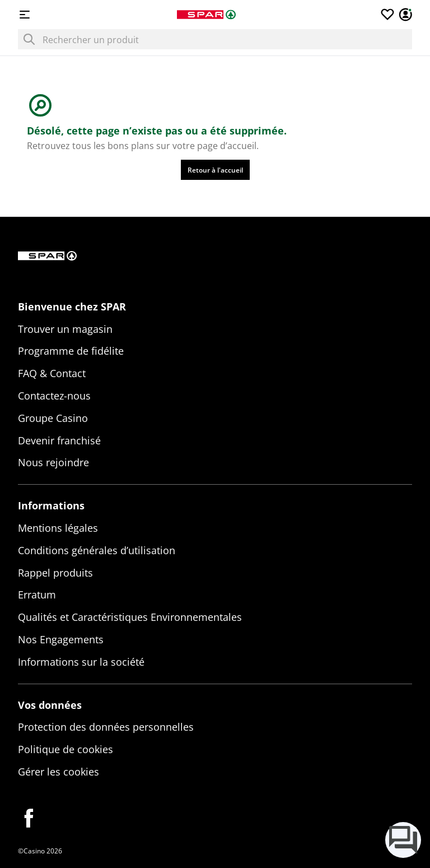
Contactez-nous (54, 396)
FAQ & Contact (52, 373)
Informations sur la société (81, 662)
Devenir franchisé (59, 440)
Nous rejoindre (53, 462)
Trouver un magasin (65, 329)
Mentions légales (58, 528)
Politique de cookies (66, 749)
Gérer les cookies (59, 772)
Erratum (37, 595)
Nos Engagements (61, 639)
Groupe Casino (53, 418)
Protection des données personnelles (106, 727)
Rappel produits (55, 573)
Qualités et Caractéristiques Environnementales (130, 617)
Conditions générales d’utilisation (97, 550)
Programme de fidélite (71, 351)
